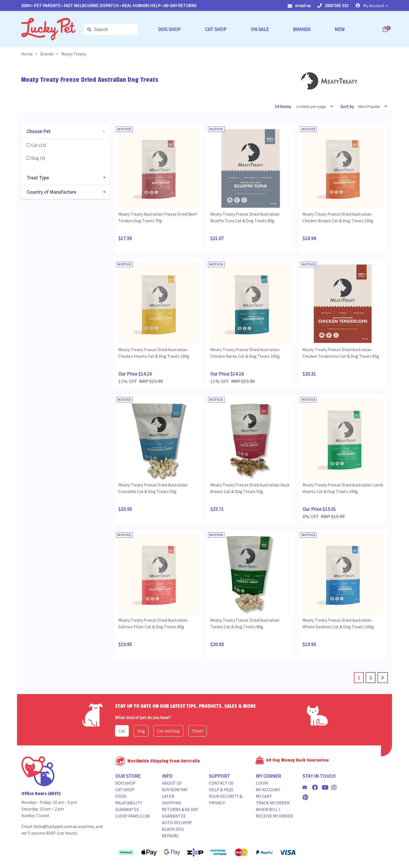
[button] (372, 5)
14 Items (283, 106)
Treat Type (38, 178)
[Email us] (307, 787)
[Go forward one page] (383, 678)
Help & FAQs (221, 790)
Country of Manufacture (51, 192)
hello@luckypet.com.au (55, 826)
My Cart (264, 796)
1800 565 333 (333, 5)
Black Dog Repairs (173, 832)
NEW (340, 29)
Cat (122, 731)
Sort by (347, 106)
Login (262, 783)
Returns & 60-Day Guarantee (180, 813)
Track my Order (273, 803)
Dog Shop (125, 783)
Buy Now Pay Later (175, 793)
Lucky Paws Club (133, 816)
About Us (172, 783)
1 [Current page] (359, 678)
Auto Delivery (177, 822)
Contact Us (221, 783)
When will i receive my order (274, 813)
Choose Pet (39, 131)
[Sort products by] (371, 106)
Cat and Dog (168, 731)
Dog (141, 731)
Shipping (172, 803)
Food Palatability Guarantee (129, 803)
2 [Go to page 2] (371, 678)
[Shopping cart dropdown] (386, 29)
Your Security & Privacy (226, 799)
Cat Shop (125, 790)
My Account (268, 790)
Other (198, 731)
